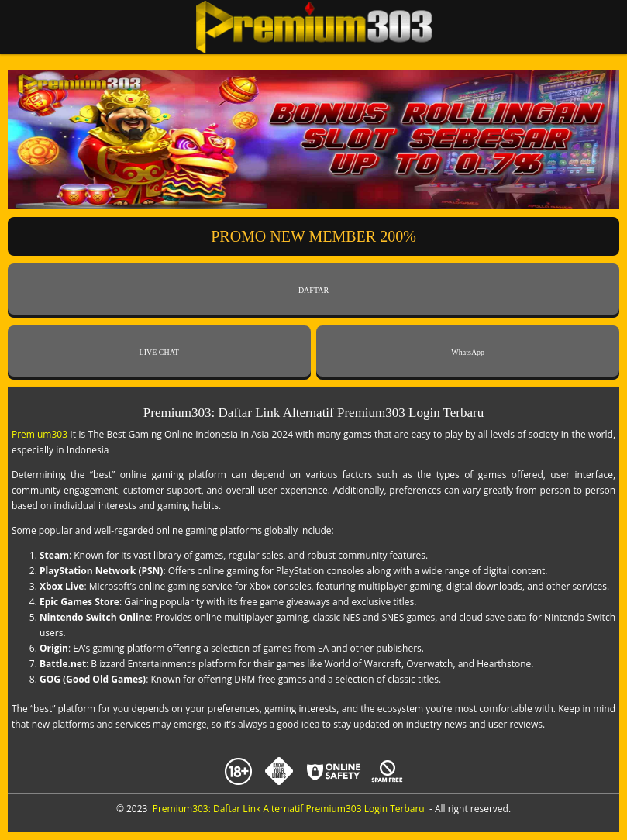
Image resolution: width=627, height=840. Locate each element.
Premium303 (40, 434)
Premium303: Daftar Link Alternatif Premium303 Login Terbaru (289, 809)
